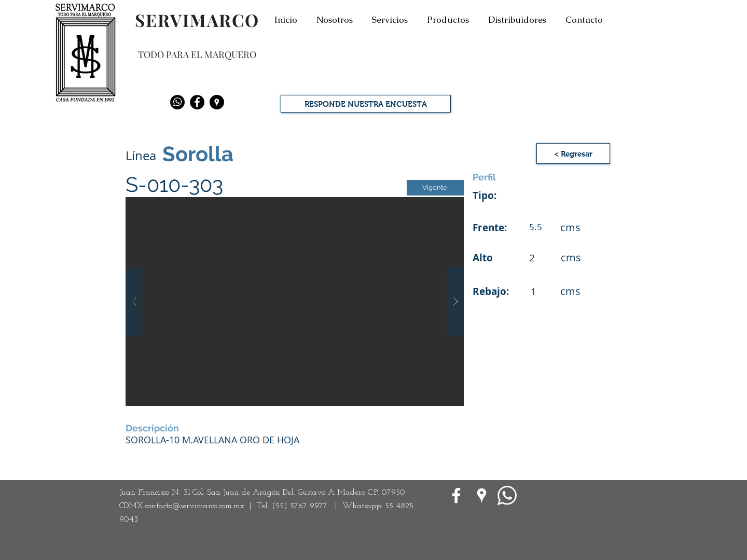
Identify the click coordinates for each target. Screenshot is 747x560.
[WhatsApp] (507, 495)
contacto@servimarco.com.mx (195, 506)
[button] (573, 153)
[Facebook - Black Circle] (197, 102)
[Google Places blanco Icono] (482, 495)
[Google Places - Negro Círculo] (217, 102)
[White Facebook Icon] (456, 495)
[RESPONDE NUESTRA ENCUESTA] (366, 104)
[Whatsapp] (177, 102)
